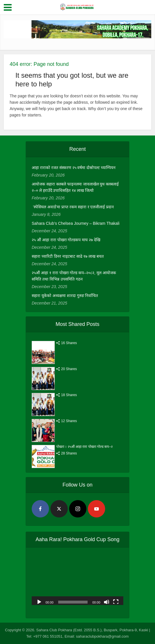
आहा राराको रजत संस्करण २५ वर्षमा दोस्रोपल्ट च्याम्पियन (74, 168)
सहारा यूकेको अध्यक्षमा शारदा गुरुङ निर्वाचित (65, 296)
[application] (77, 579)
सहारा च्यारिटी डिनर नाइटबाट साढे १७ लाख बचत (68, 256)
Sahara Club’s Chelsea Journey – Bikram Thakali (76, 223)
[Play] (39, 602)
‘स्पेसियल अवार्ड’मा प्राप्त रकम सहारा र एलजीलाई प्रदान (73, 207)
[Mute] (107, 602)
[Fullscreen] (116, 602)
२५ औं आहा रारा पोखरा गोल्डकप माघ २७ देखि (66, 240)
